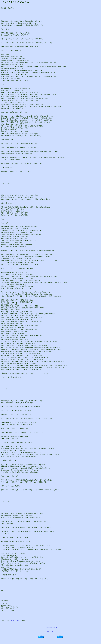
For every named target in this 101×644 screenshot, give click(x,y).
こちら (18, 620)
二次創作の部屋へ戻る (50, 628)
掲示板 (13, 620)
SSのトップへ (50, 632)
